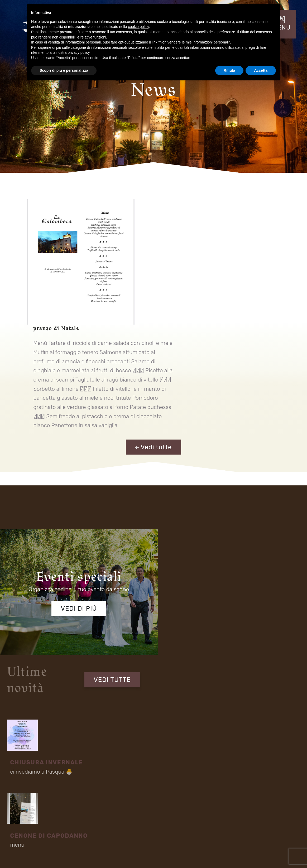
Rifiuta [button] (229, 70)
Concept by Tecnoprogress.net (36, 854)
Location (21, 827)
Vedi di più (77, 490)
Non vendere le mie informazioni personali (194, 42)
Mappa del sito (228, 855)
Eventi (74, 818)
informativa (85, 633)
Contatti (129, 827)
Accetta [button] (261, 70)
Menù (73, 827)
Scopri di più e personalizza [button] (64, 70)
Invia (274, 637)
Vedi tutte (153, 334)
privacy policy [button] (79, 52)
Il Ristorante (23, 818)
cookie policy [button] (138, 27)
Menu (128, 818)
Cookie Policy (281, 854)
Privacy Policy (254, 854)
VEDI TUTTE (265, 423)
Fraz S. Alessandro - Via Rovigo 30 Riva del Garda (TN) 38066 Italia (135, 778)
